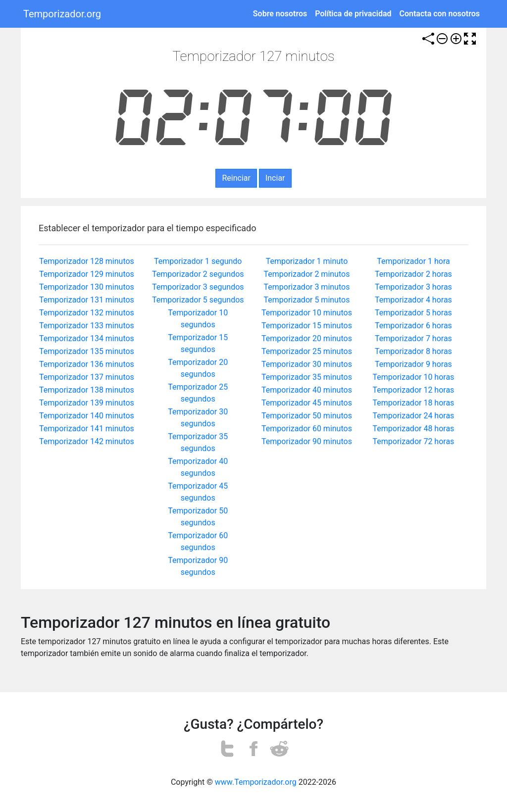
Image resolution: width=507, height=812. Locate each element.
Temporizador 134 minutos (87, 338)
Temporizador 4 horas (413, 300)
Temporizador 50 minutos (307, 416)
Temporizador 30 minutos (307, 364)
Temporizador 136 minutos (87, 364)
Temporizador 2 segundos (198, 274)
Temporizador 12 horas (414, 390)
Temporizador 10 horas (414, 377)
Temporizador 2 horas (413, 274)
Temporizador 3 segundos (198, 287)
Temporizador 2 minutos (307, 274)
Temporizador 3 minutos (307, 287)
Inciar (275, 178)
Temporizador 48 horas (414, 429)
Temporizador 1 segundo (198, 261)
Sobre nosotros (280, 14)
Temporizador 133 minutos (87, 326)
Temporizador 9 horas (413, 364)
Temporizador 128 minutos (87, 261)
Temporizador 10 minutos (307, 313)
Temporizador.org (62, 14)
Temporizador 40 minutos (307, 390)
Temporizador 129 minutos (87, 274)
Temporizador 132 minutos (87, 313)
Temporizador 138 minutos (87, 390)
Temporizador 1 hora (413, 261)
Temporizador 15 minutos (307, 326)
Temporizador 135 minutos (87, 351)
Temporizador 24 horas (414, 416)
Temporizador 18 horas (414, 403)
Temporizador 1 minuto (307, 261)
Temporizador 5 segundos (198, 300)
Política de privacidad (353, 14)
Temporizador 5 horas (413, 313)
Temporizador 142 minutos (87, 441)
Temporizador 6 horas (413, 326)
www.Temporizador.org (256, 782)
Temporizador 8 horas (413, 351)
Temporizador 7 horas (413, 338)
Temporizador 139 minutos (87, 403)
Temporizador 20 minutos (307, 338)
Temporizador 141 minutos (87, 429)
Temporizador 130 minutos (87, 287)
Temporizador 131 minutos (87, 300)
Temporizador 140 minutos (87, 416)
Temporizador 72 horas (414, 441)
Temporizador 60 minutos (307, 429)
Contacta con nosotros (440, 14)
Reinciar (236, 178)
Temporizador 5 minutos (307, 300)
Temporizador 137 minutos (87, 377)
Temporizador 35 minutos (307, 377)
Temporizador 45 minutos (307, 403)
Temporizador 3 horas (413, 287)
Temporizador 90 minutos (307, 441)
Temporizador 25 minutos (307, 351)
